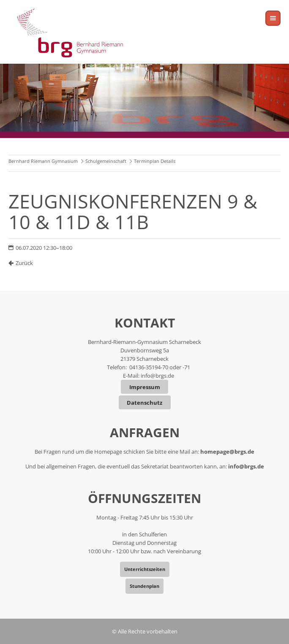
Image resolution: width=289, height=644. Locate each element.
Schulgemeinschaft (106, 161)
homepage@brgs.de (227, 452)
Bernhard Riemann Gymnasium (43, 161)
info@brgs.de (157, 376)
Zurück (24, 263)
